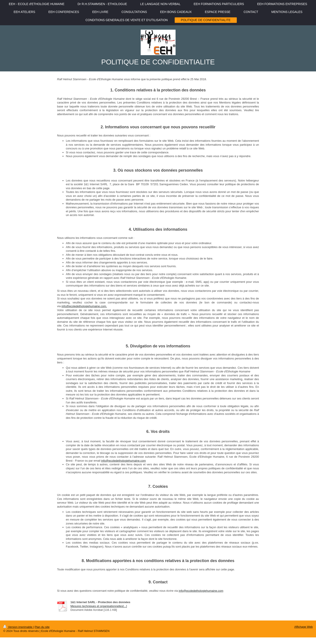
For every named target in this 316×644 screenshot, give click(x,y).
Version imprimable (18, 627)
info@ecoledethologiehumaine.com (123, 461)
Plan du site (42, 627)
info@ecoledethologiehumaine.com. (84, 306)
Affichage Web (303, 627)
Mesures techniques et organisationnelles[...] (99, 606)
